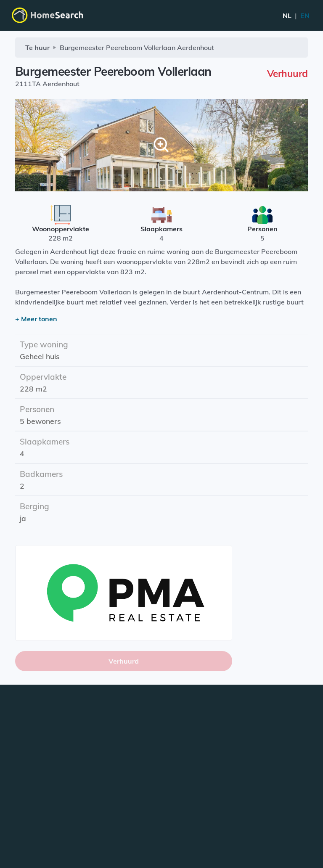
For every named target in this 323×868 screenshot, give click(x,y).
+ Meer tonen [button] (36, 319)
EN (296, 16)
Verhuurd (124, 661)
